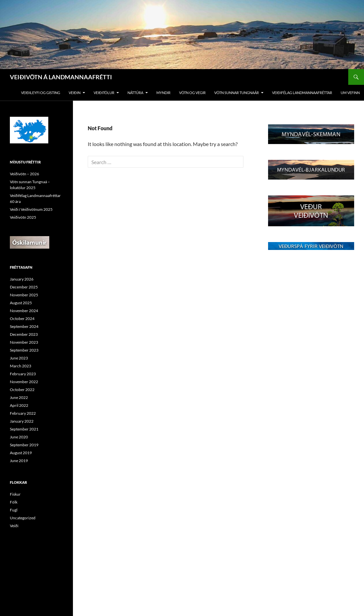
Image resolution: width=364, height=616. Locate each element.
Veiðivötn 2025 (23, 217)
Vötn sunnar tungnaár (237, 93)
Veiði (14, 526)
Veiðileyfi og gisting (41, 93)
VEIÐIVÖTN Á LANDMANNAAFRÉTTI (61, 77)
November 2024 (24, 311)
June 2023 (19, 358)
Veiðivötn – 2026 (24, 174)
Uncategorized (23, 518)
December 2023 (24, 334)
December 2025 (24, 287)
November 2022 (24, 382)
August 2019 (21, 453)
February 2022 (23, 413)
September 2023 (24, 350)
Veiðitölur (104, 93)
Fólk (14, 502)
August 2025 (21, 303)
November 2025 (24, 295)
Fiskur (15, 494)
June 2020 (19, 437)
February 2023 (23, 374)
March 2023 (21, 366)
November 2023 (24, 342)
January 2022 (22, 421)
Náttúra (135, 93)
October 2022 (22, 390)
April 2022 (19, 405)
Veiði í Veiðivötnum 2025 (31, 209)
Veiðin (75, 93)
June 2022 (19, 397)
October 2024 (22, 319)
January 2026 (22, 279)
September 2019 (24, 445)
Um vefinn (350, 93)
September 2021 (24, 429)
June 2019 (19, 461)
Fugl (14, 510)
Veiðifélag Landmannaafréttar (302, 93)
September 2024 (24, 326)
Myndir (163, 93)
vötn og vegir (192, 93)
